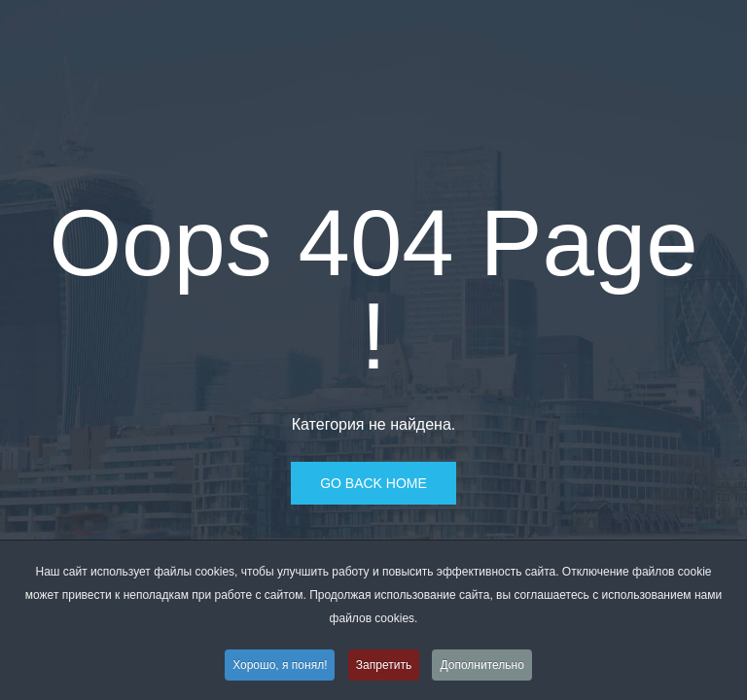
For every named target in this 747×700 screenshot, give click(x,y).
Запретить (384, 666)
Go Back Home (373, 483)
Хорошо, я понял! (280, 666)
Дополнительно (481, 666)
